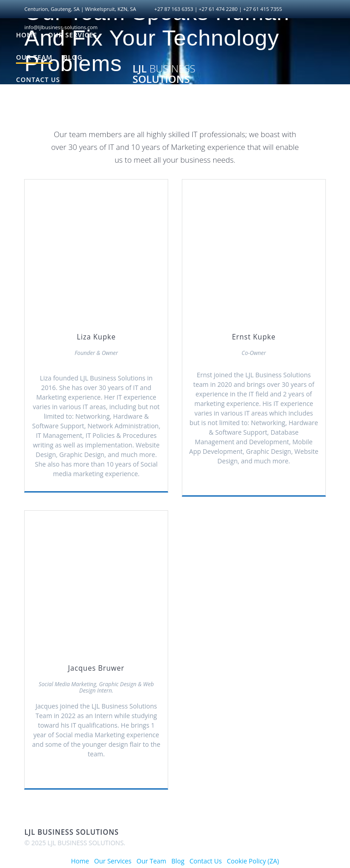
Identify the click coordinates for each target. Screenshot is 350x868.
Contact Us (38, 80)
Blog (73, 57)
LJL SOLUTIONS (164, 74)
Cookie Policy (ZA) (51, 102)
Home (26, 35)
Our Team (34, 57)
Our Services (72, 35)
